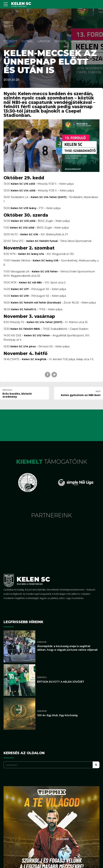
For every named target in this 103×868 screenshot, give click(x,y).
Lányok (44, 41)
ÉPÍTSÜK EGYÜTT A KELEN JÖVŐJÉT (61, 682)
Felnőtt (10, 41)
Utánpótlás (81, 41)
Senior (60, 41)
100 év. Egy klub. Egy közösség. (58, 715)
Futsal (27, 41)
